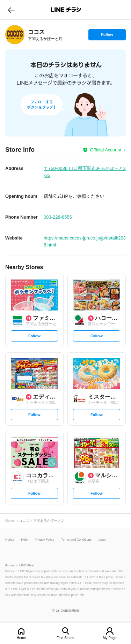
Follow (107, 36)
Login (102, 540)
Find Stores (65, 638)
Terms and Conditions (76, 540)
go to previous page (11, 10)
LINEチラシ (66, 10)
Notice (10, 540)
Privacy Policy (44, 540)
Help (25, 540)
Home (21, 638)
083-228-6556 (58, 217)
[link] (15, 35)
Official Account (106, 150)
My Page (110, 638)
